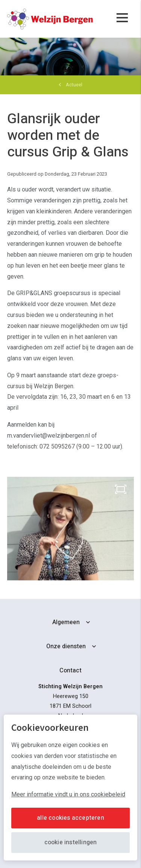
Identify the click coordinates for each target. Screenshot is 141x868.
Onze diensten (66, 646)
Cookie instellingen (71, 842)
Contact (70, 671)
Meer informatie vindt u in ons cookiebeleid (68, 794)
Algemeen (66, 622)
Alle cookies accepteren (70, 818)
